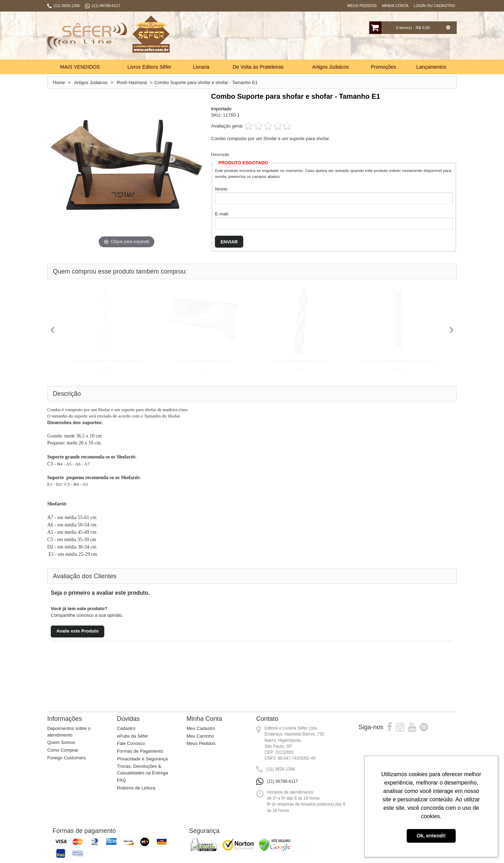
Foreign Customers (67, 758)
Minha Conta (395, 6)
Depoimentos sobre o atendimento (69, 732)
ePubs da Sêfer (133, 736)
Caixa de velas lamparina (204, 361)
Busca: (230, 36)
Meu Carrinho (200, 736)
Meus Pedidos (362, 6)
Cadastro (126, 728)
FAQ (121, 780)
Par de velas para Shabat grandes (106, 361)
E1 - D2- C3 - (60, 484)
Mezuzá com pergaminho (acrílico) (398, 361)
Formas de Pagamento (140, 751)
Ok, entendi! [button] (431, 836)
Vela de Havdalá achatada (300, 361)
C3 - (52, 464)
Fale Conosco (131, 743)
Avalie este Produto (78, 631)
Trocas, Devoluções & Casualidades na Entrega (142, 769)
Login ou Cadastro (434, 6)
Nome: (222, 189)
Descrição (220, 154)
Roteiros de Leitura (136, 788)
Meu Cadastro (201, 728)
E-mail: (222, 214)
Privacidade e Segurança (142, 759)
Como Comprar (63, 750)
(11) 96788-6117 (283, 781)
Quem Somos (61, 742)
